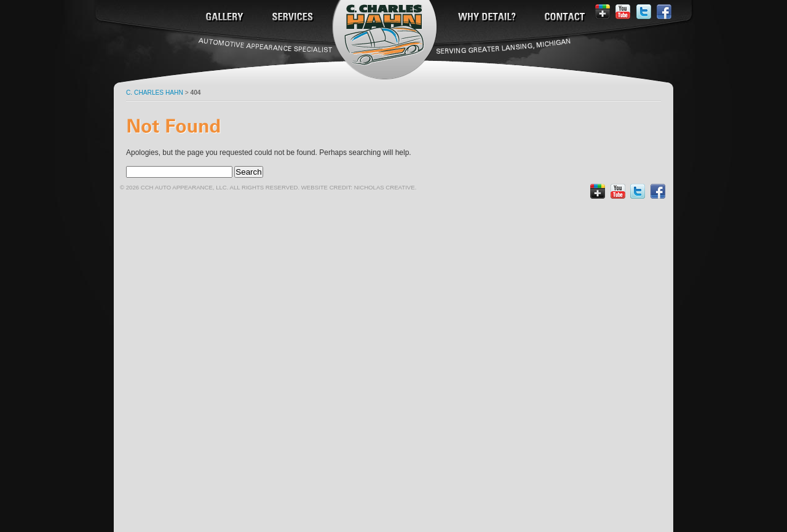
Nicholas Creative (385, 187)
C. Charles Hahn (155, 93)
